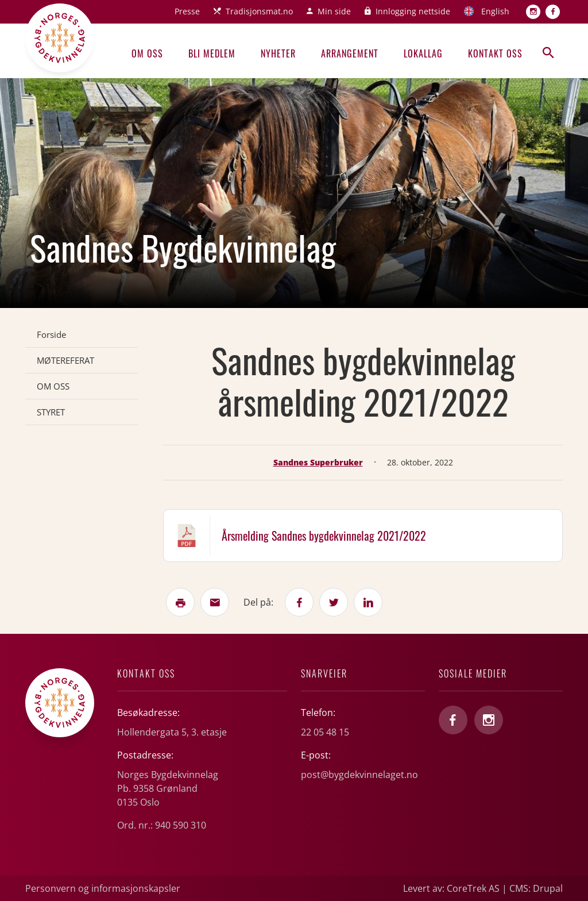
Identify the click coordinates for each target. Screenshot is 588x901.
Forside (51, 334)
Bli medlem (212, 53)
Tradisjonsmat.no (259, 11)
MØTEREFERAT (65, 360)
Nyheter (278, 53)
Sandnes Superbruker (318, 462)
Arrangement (350, 53)
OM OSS (53, 386)
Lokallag (423, 53)
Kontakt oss (495, 53)
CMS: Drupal (536, 888)
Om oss (147, 53)
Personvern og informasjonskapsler (103, 888)
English (495, 11)
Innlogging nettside (413, 11)
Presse (187, 11)
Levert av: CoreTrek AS (451, 888)
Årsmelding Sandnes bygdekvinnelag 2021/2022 (324, 536)
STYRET (51, 412)
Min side (334, 11)
